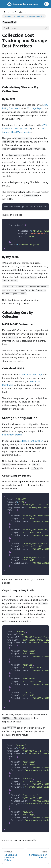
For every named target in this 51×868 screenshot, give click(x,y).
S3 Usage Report (35, 108)
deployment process (12, 435)
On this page (10, 28)
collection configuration (31, 441)
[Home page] (5, 12)
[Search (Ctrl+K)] (46, 4)
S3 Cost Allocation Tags (31, 374)
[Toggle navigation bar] (4, 4)
